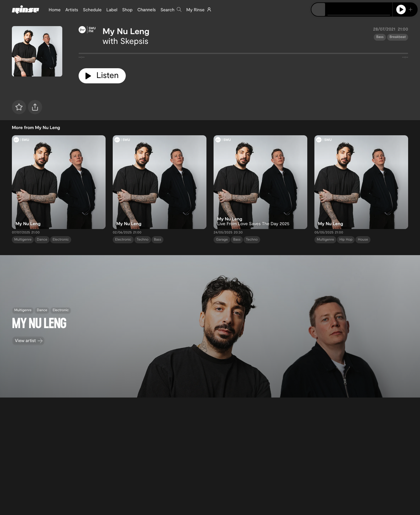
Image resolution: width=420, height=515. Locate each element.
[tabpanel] (243, 55)
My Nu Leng (126, 31)
